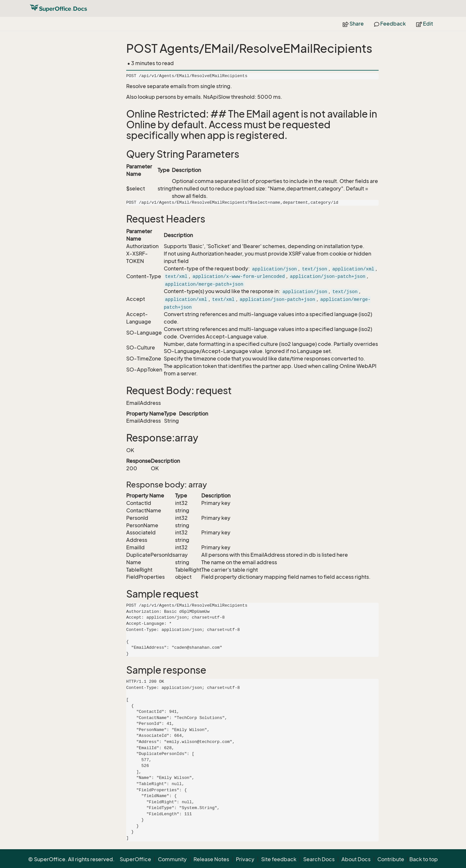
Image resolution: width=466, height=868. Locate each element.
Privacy (245, 859)
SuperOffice (135, 859)
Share (353, 24)
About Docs (356, 859)
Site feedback (279, 859)
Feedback (390, 24)
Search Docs (319, 859)
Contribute (391, 859)
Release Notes (211, 859)
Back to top (424, 859)
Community (172, 859)
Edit (425, 24)
